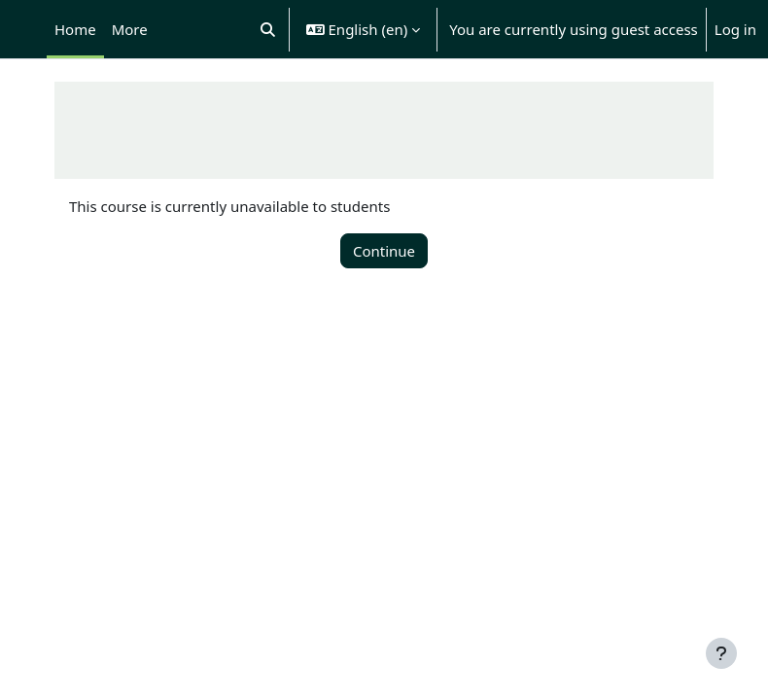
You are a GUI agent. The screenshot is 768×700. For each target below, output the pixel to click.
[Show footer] (721, 653)
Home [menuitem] (75, 29)
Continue (384, 251)
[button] (268, 29)
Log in (735, 29)
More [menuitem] (130, 29)
